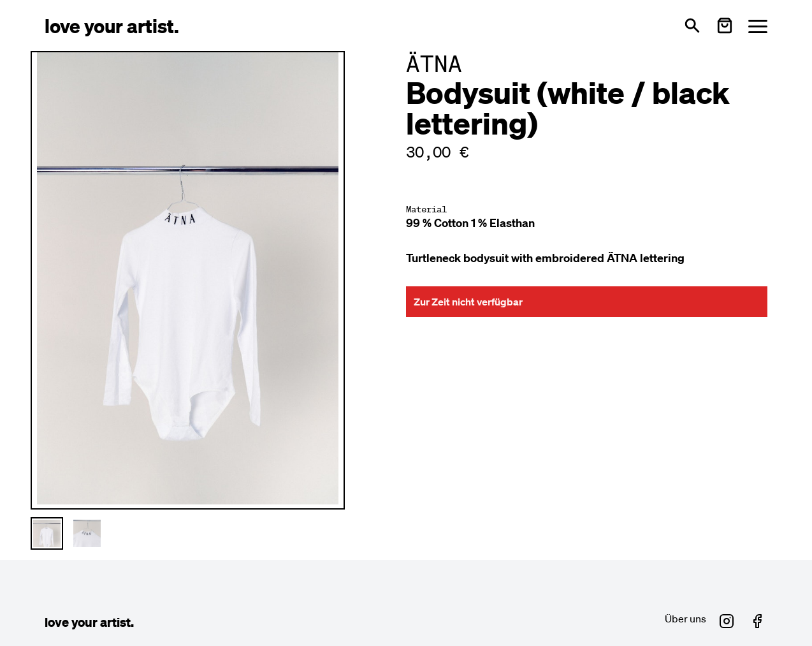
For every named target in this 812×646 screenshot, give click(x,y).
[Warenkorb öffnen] (725, 26)
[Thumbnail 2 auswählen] (87, 533)
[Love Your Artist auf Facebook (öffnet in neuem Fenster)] (757, 621)
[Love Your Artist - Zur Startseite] (112, 25)
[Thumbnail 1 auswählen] (47, 533)
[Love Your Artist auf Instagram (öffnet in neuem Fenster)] (727, 621)
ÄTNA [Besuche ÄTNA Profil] (434, 63)
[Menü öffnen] (758, 26)
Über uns (685, 619)
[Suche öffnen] (692, 26)
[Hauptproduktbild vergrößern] (188, 278)
